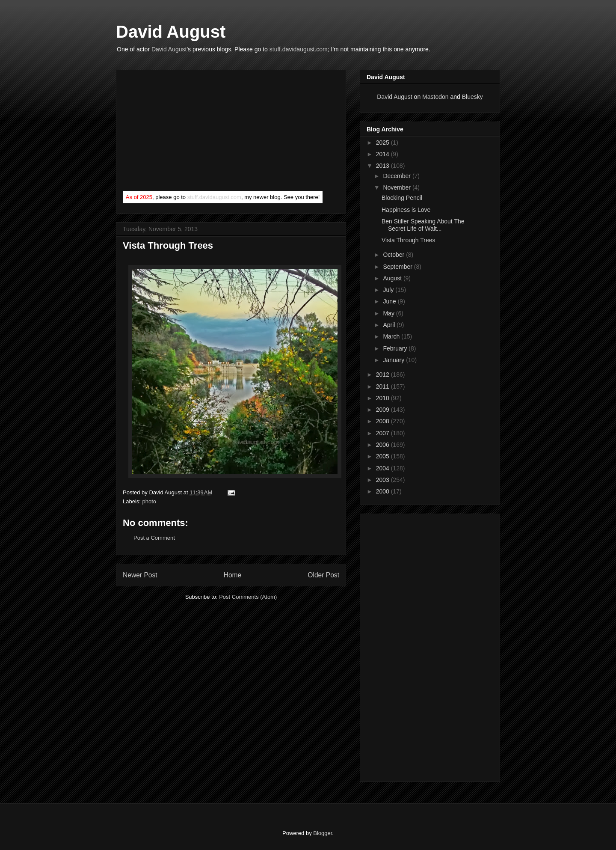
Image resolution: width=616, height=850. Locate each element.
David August (171, 32)
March (392, 336)
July (389, 290)
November (397, 187)
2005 (384, 456)
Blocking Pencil (402, 198)
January (394, 360)
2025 (384, 143)
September (398, 267)
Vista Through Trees (409, 240)
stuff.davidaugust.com (299, 49)
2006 (384, 445)
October (394, 255)
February (396, 348)
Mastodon (435, 97)
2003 (384, 480)
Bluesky (472, 97)
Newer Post (140, 575)
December (397, 176)
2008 (384, 421)
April (390, 325)
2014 (384, 154)
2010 (384, 398)
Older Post (323, 575)
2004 (384, 468)
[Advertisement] (187, 132)
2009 (384, 410)
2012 (384, 374)
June (390, 301)
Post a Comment (154, 538)
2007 (384, 433)
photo (150, 501)
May (389, 313)
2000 (384, 491)
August (393, 278)
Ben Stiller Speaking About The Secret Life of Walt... (423, 225)
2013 (384, 166)
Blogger (323, 833)
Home (233, 575)
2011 (384, 386)
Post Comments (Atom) (248, 597)
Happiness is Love (406, 210)
